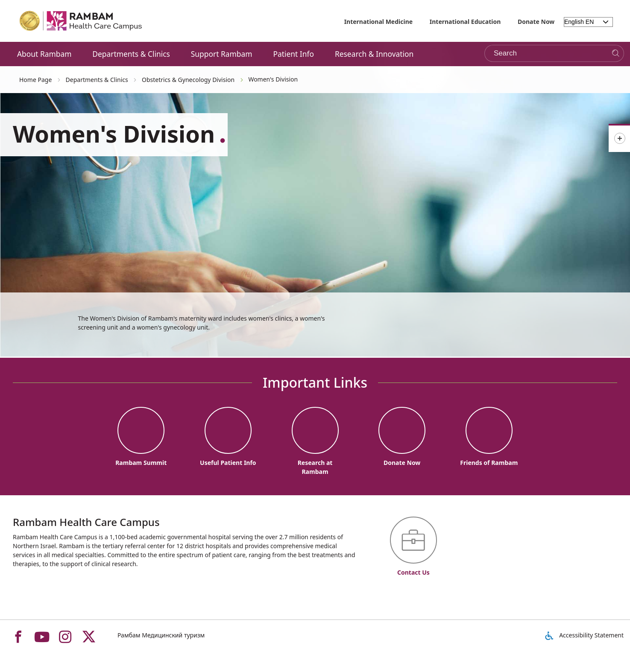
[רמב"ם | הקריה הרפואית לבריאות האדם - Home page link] (81, 21)
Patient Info (293, 54)
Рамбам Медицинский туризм (161, 635)
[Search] (616, 54)
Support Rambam (222, 54)
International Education (465, 22)
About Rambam (44, 54)
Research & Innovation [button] (374, 54)
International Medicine (379, 22)
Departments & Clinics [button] (131, 54)
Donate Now (536, 22)
